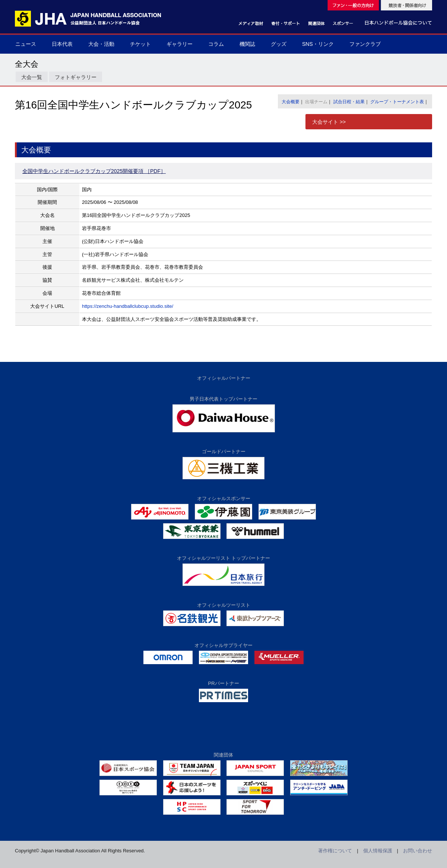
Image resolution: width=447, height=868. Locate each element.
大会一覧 (32, 77)
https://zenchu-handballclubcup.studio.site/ (128, 306)
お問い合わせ (418, 851)
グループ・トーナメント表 (397, 102)
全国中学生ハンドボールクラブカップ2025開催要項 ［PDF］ (94, 171)
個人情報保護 (378, 851)
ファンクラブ (365, 44)
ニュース (26, 44)
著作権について (335, 851)
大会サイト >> (329, 122)
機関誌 (247, 44)
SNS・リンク (318, 44)
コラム (216, 44)
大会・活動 (101, 44)
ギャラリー (180, 44)
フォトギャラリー (76, 77)
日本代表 (62, 44)
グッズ (279, 44)
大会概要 (291, 102)
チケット (140, 44)
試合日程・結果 (349, 102)
